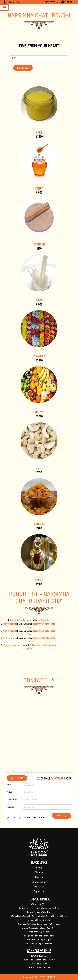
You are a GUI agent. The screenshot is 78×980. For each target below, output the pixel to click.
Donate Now (23, 68)
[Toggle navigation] (4, 8)
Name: (9, 785)
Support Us (39, 891)
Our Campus (10, 2)
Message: (11, 807)
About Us (39, 872)
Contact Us (39, 887)
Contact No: (12, 799)
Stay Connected (17, 778)
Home (39, 868)
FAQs (19, 2)
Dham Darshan (39, 882)
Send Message (62, 816)
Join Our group (54, 778)
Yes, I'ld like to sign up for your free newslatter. (27, 817)
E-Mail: (10, 792)
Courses (39, 877)
